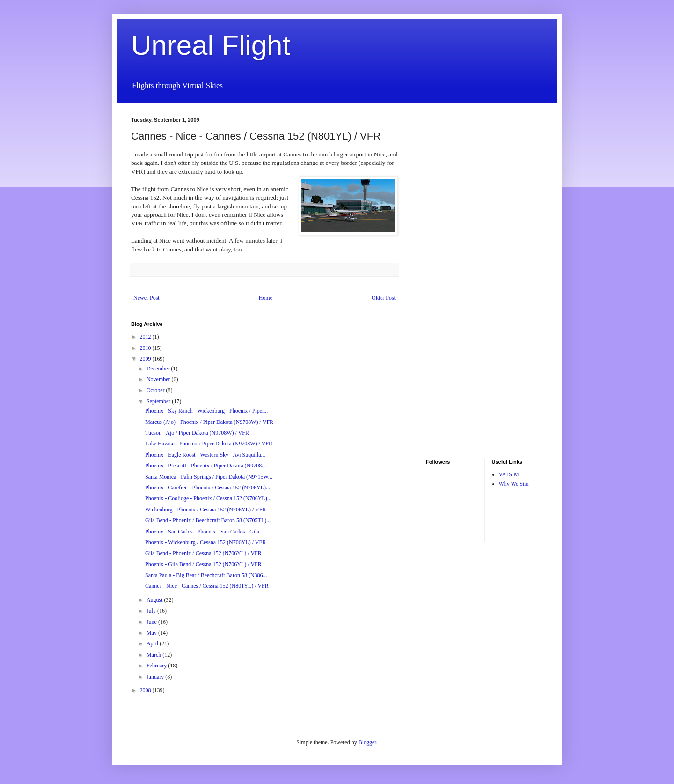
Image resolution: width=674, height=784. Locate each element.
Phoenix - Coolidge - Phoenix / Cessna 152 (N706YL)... (208, 498)
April (153, 643)
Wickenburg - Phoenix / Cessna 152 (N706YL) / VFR (205, 510)
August (155, 600)
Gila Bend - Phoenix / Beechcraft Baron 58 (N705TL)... (208, 520)
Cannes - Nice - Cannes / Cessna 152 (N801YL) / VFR (207, 586)
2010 (146, 348)
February (157, 666)
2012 (146, 337)
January (156, 677)
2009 (146, 359)
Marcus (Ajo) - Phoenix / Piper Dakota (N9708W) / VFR (209, 422)
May (152, 633)
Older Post (384, 298)
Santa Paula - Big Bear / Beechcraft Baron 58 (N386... (206, 575)
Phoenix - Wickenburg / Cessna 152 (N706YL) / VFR (205, 542)
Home (266, 298)
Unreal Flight (211, 45)
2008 (146, 690)
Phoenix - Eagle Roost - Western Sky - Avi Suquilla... (205, 455)
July (152, 611)
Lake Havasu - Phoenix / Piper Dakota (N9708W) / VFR (209, 444)
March (154, 655)
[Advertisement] (454, 258)
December (159, 369)
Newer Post (147, 298)
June (152, 622)
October (156, 390)
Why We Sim (514, 484)
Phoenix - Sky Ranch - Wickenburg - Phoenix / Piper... (206, 411)
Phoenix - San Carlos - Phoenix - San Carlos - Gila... (204, 532)
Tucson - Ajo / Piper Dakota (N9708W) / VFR (197, 433)
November (159, 379)
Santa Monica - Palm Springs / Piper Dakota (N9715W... (209, 477)
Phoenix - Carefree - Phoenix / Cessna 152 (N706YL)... (208, 488)
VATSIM (509, 474)
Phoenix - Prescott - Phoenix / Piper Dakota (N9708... (205, 466)
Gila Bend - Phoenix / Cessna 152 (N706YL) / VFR (203, 553)
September (159, 401)
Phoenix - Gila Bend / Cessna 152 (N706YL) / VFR (203, 564)
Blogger (367, 742)
